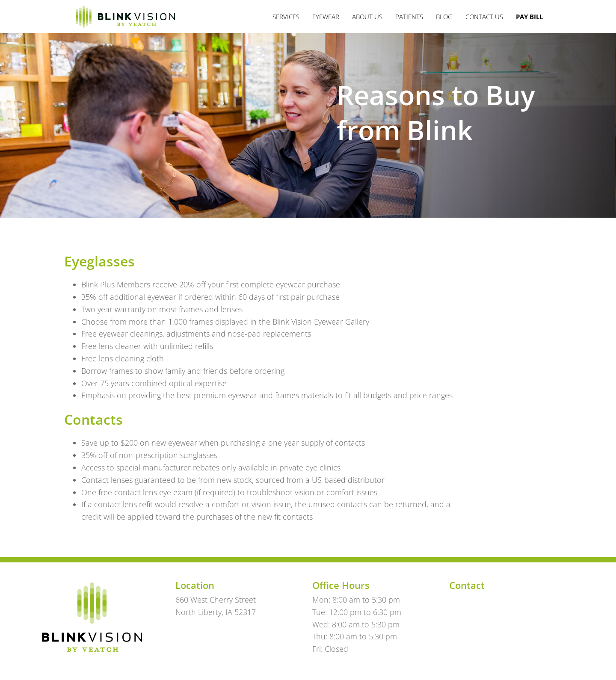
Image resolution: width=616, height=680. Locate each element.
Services (286, 17)
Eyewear (326, 17)
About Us (367, 17)
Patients (409, 17)
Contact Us (484, 17)
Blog (444, 17)
